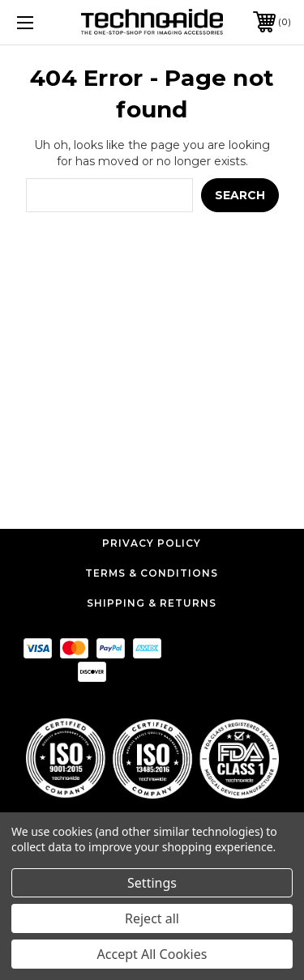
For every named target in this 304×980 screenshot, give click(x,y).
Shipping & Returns (152, 603)
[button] (152, 758)
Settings (152, 883)
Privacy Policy (152, 543)
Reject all (152, 918)
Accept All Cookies (152, 954)
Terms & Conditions (152, 573)
